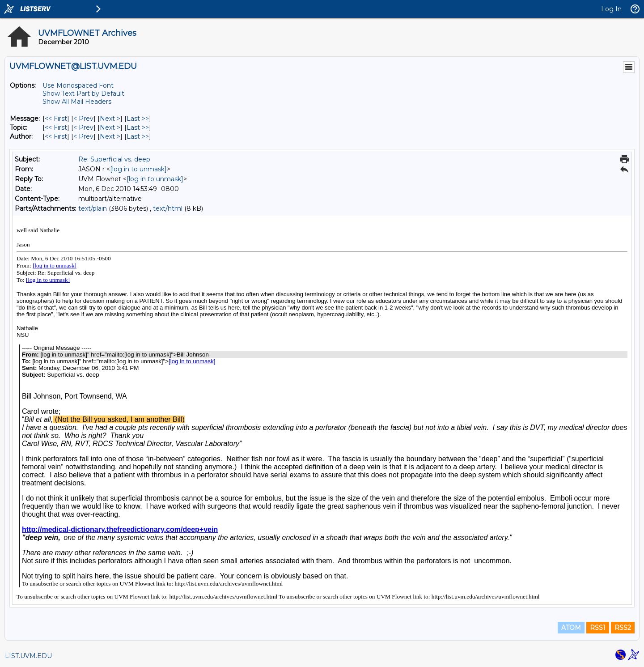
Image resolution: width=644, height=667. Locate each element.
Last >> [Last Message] (138, 119)
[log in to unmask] (138, 169)
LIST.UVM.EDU (28, 656)
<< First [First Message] (56, 119)
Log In (611, 9)
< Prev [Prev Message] (83, 119)
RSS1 (598, 628)
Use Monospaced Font (78, 85)
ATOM (571, 628)
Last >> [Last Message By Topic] (138, 127)
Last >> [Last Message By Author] (138, 136)
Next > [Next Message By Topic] (110, 127)
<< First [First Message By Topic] (56, 127)
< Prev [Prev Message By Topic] (83, 127)
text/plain (93, 208)
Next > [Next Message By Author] (110, 136)
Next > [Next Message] (110, 119)
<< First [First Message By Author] (56, 136)
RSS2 (623, 628)
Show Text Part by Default (83, 93)
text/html (168, 208)
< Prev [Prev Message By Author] (83, 136)
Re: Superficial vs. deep (114, 159)
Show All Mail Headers (77, 102)
